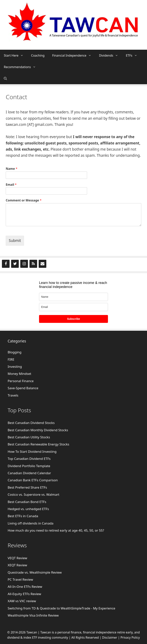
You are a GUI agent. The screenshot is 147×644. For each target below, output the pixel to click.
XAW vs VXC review (22, 601)
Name (12, 169)
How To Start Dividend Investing (32, 451)
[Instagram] (24, 264)
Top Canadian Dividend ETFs (29, 459)
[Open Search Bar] (5, 78)
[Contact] (42, 264)
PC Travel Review (20, 579)
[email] (73, 307)
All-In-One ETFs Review (25, 587)
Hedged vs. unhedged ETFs (28, 509)
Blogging (15, 352)
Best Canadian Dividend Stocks (31, 423)
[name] (73, 297)
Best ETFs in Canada (23, 516)
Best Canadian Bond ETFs (27, 502)
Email (11, 185)
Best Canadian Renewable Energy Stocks (38, 444)
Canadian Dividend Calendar (29, 473)
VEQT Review (17, 558)
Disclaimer (110, 637)
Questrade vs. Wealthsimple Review (35, 572)
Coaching (38, 55)
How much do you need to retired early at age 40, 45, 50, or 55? (56, 530)
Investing (15, 367)
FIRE (11, 359)
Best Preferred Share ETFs (28, 487)
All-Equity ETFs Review (24, 594)
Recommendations (22, 67)
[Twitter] (15, 264)
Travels (13, 395)
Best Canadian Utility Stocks (29, 437)
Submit (15, 241)
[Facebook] (6, 264)
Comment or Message (24, 200)
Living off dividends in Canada (31, 523)
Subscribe (73, 319)
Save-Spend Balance (23, 388)
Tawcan (46, 632)
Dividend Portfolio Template (29, 466)
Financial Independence (74, 55)
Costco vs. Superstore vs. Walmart (33, 494)
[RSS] (33, 264)
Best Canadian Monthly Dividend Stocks (38, 430)
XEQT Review (17, 565)
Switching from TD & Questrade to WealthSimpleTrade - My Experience (61, 608)
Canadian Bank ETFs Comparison (33, 480)
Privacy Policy (130, 637)
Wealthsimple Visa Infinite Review (33, 615)
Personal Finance (21, 381)
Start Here (16, 55)
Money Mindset (19, 374)
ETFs (133, 55)
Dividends (110, 55)
